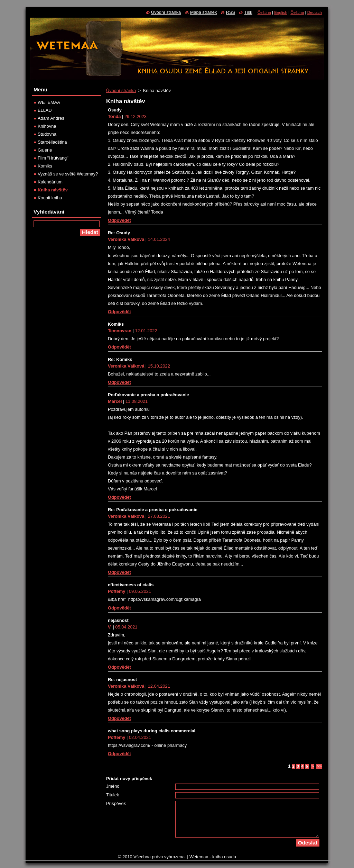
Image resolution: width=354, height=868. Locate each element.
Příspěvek (116, 803)
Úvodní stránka (121, 91)
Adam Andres (51, 118)
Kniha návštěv (53, 190)
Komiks (45, 166)
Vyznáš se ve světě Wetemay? (68, 174)
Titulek (113, 795)
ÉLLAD (45, 110)
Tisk (248, 12)
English (281, 12)
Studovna (47, 134)
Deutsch (315, 12)
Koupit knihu (50, 198)
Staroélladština (52, 142)
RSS (231, 12)
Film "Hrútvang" (53, 158)
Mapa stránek (204, 12)
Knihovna (47, 126)
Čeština (264, 12)
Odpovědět (119, 220)
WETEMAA (49, 102)
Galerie (45, 150)
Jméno (113, 786)
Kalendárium (50, 182)
